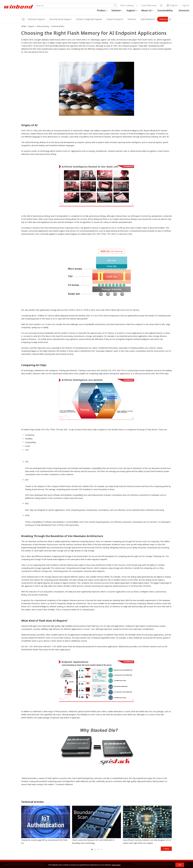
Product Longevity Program (71, 19)
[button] (170, 19)
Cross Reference (149, 5)
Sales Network (130, 19)
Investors (184, 10)
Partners (114, 19)
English (172, 5)
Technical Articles (58, 26)
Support (131, 10)
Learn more (116, 865)
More (166, 849)
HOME (24, 26)
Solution (116, 10)
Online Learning (149, 19)
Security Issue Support (42, 19)
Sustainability (165, 10)
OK (180, 865)
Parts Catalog (127, 5)
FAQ (164, 19)
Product (101, 10)
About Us (146, 10)
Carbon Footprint (97, 19)
